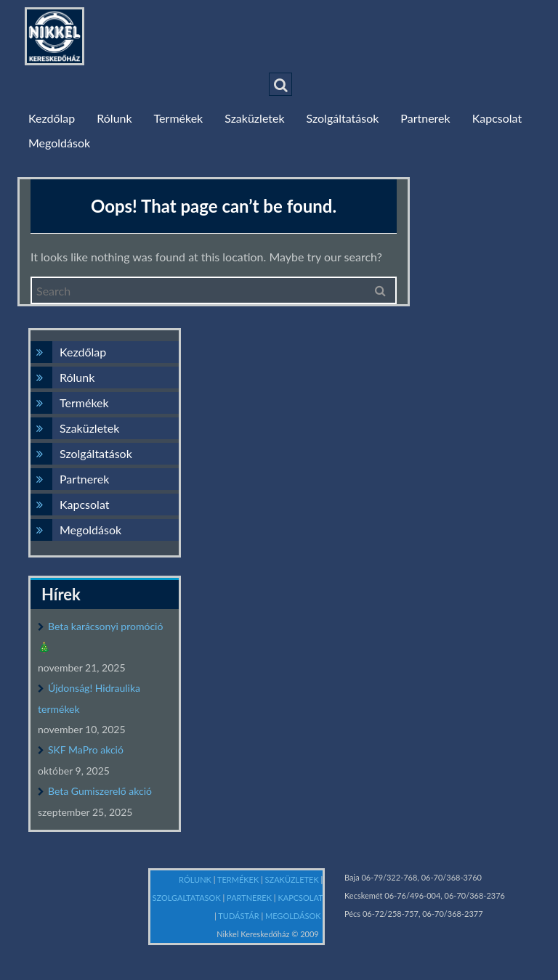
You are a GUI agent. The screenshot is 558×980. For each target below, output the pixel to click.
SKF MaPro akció (86, 750)
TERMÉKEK (239, 879)
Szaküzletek (254, 118)
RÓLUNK (196, 879)
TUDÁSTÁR (239, 916)
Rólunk (114, 118)
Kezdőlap (52, 118)
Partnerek (425, 118)
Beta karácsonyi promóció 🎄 (100, 637)
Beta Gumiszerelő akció (100, 791)
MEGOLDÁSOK (294, 916)
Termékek (179, 118)
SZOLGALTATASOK (188, 898)
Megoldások (59, 143)
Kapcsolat (497, 118)
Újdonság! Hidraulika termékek (89, 698)
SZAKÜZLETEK (293, 879)
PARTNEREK (250, 898)
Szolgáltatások (343, 118)
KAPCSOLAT (300, 898)
